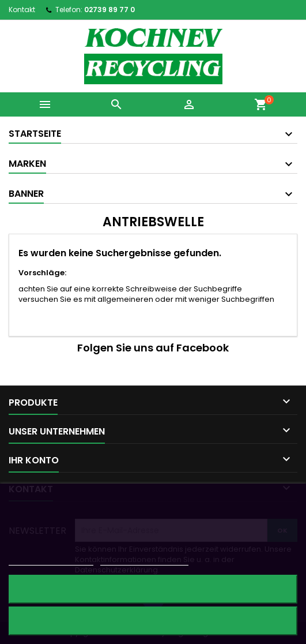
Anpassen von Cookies (144, 560)
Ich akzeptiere (153, 621)
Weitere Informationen (51, 560)
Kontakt (22, 10)
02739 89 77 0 (109, 10)
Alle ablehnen (153, 589)
